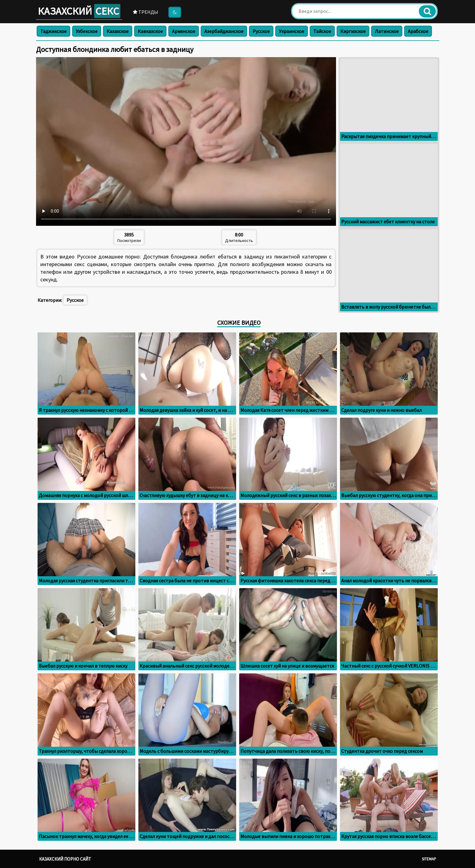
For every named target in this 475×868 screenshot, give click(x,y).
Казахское (118, 31)
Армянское (184, 31)
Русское (261, 31)
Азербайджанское (224, 31)
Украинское (292, 31)
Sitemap (429, 859)
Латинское (387, 31)
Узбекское (87, 31)
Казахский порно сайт (65, 859)
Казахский (79, 11)
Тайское (322, 31)
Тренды (146, 12)
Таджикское (53, 31)
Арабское (418, 31)
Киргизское (353, 31)
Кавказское (150, 31)
